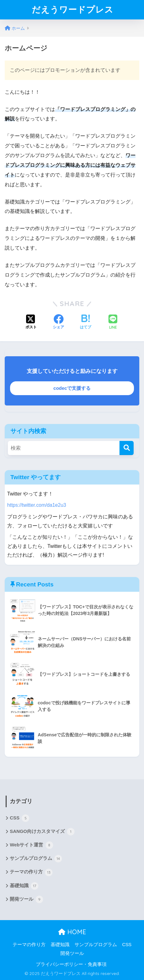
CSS (19, 818)
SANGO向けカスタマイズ (42, 832)
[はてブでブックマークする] (86, 322)
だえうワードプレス (73, 9)
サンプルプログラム (36, 859)
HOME (72, 932)
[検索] (127, 448)
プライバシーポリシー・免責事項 (71, 964)
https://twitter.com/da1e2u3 (37, 505)
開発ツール (26, 899)
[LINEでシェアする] (113, 323)
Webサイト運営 (31, 845)
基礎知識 (24, 886)
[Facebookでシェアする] (58, 322)
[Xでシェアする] (31, 322)
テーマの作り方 (31, 872)
